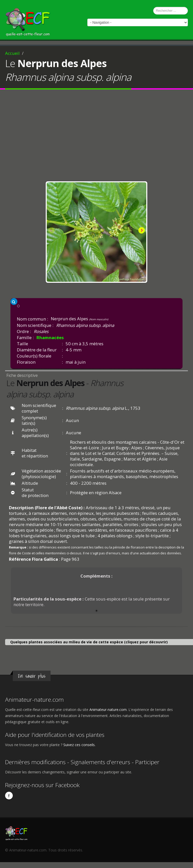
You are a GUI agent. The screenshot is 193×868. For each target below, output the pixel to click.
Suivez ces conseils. (79, 745)
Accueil (12, 53)
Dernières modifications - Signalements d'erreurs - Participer (82, 762)
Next (141, 231)
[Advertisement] (96, 137)
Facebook (9, 796)
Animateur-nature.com (34, 700)
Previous (52, 231)
